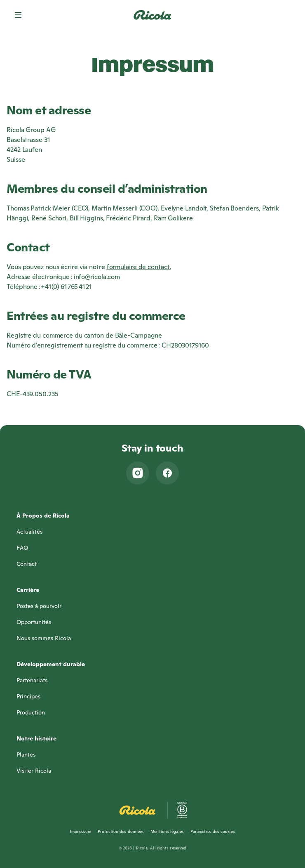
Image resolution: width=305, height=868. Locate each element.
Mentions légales (167, 831)
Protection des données (121, 831)
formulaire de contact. (139, 267)
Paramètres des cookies (213, 831)
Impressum (81, 831)
